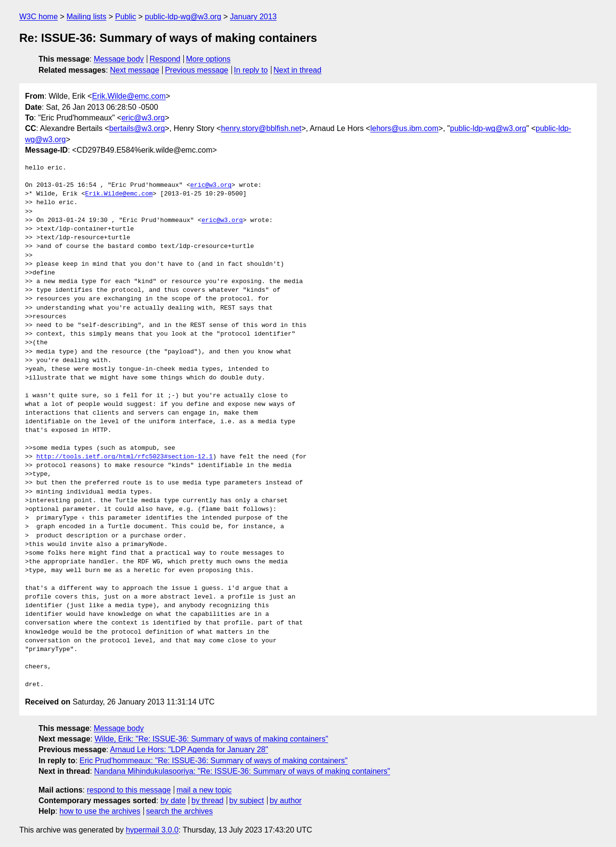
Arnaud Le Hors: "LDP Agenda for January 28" (189, 749)
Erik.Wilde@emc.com (129, 96)
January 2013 (253, 17)
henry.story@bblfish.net (261, 128)
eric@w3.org (143, 118)
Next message (135, 70)
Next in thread (297, 70)
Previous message (197, 70)
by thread (208, 801)
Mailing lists (86, 17)
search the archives (180, 811)
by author (286, 801)
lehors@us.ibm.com (404, 128)
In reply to (251, 70)
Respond (165, 59)
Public (126, 17)
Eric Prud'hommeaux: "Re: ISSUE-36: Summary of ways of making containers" (213, 761)
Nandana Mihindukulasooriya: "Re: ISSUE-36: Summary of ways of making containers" (242, 771)
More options (209, 59)
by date (173, 801)
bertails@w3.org (137, 128)
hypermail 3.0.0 (152, 830)
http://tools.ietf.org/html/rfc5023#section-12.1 (124, 457)
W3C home (38, 17)
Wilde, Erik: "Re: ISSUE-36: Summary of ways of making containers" (212, 739)
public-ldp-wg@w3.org (183, 17)
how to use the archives (100, 811)
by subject (246, 801)
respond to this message (128, 790)
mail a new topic (204, 790)
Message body (119, 59)
